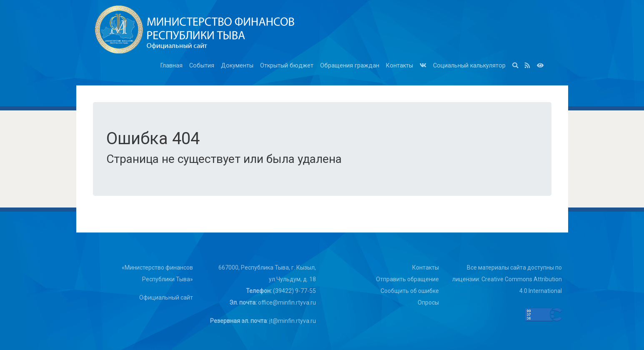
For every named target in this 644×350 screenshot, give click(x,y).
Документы (237, 66)
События (202, 66)
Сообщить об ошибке (410, 291)
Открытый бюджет (287, 66)
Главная (172, 66)
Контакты (400, 66)
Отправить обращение (407, 279)
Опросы (428, 302)
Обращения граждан (350, 66)
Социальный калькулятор (469, 66)
